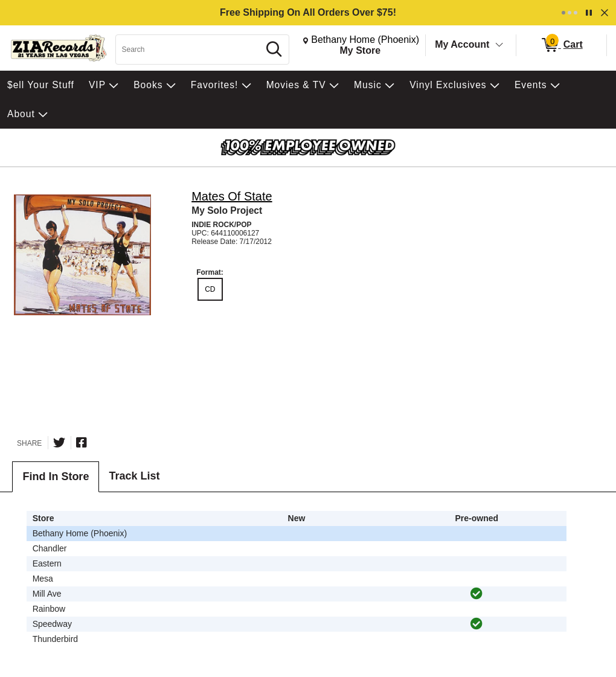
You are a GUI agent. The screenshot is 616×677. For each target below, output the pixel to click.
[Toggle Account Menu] (499, 45)
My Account (462, 44)
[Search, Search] (189, 50)
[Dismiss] (605, 13)
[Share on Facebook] (82, 443)
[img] (476, 594)
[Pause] (589, 13)
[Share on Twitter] (59, 443)
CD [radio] (210, 289)
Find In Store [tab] (56, 476)
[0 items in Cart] (561, 45)
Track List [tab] (134, 476)
